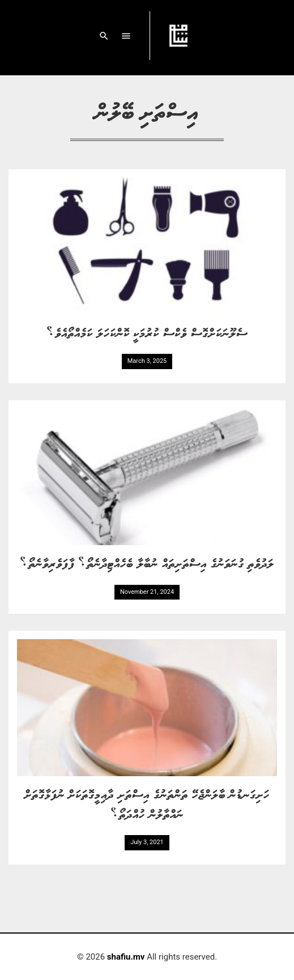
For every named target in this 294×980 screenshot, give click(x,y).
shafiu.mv (126, 957)
